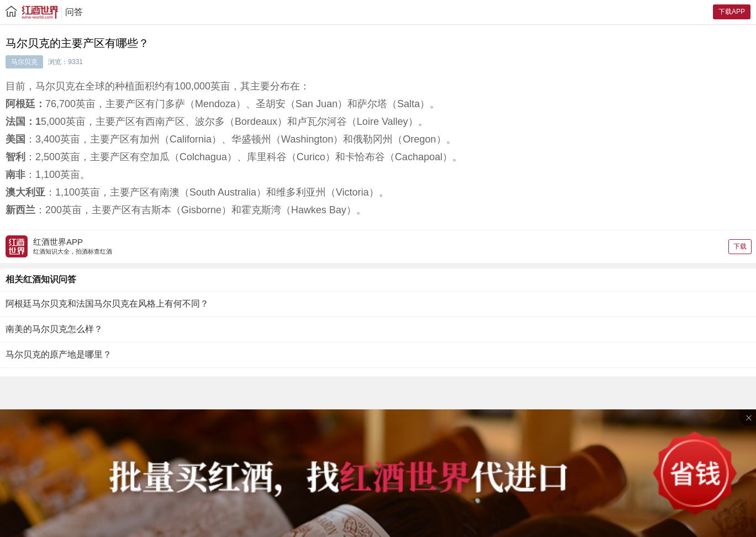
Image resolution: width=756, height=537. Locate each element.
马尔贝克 (24, 62)
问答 (74, 12)
